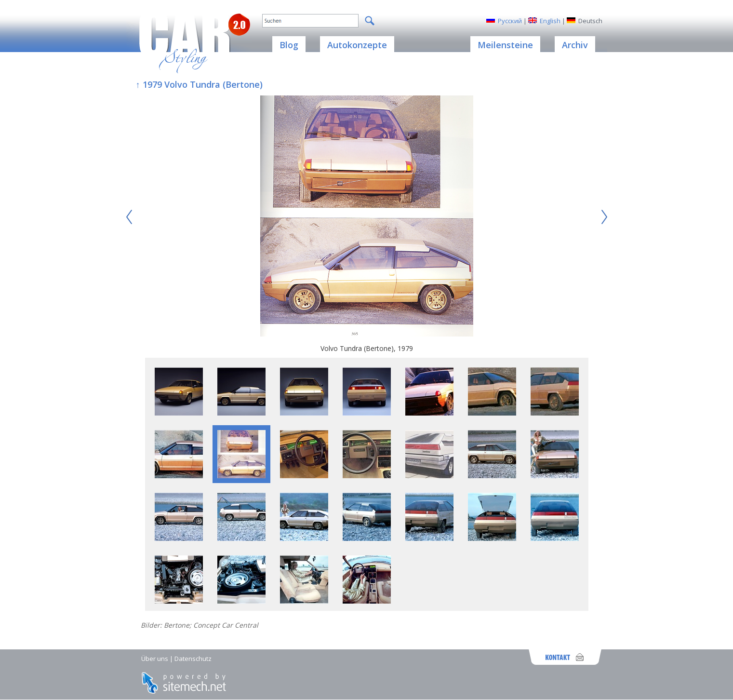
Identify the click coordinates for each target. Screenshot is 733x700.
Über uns (155, 659)
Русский (510, 21)
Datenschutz (193, 659)
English (550, 21)
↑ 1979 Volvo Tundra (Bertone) (199, 84)
